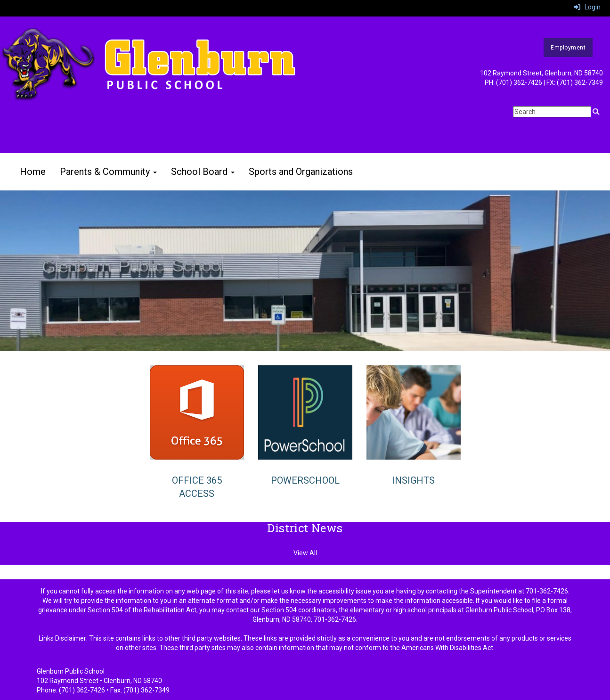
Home (33, 172)
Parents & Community (108, 172)
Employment (568, 48)
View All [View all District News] (305, 553)
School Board (203, 172)
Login (587, 7)
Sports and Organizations (301, 172)
